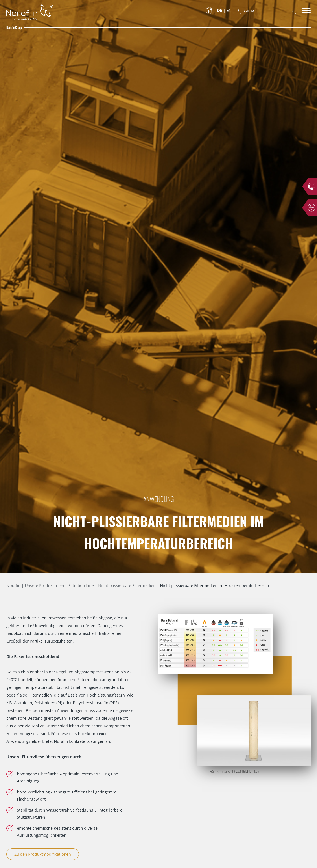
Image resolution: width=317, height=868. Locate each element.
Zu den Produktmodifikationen (43, 854)
